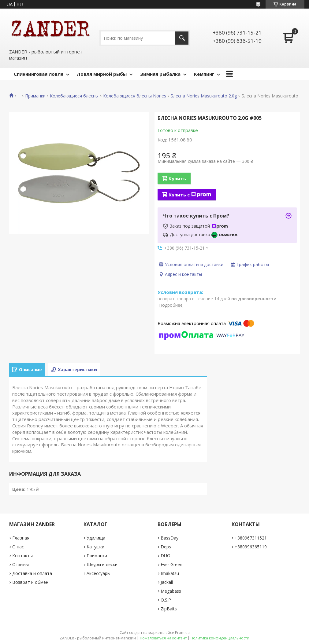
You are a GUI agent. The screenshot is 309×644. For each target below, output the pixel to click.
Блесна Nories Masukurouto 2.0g (204, 96)
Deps (166, 547)
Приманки (35, 96)
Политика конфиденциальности (220, 638)
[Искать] (182, 38)
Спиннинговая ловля (39, 74)
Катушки (95, 547)
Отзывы (20, 564)
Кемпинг (204, 74)
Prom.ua (182, 633)
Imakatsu (170, 573)
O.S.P (166, 600)
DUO (166, 556)
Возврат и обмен (30, 582)
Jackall (167, 582)
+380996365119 (251, 547)
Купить (177, 178)
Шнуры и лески (102, 564)
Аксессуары (99, 573)
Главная (21, 538)
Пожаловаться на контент (163, 638)
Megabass (171, 591)
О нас (18, 547)
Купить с (190, 195)
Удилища (96, 538)
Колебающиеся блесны (74, 96)
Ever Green (171, 564)
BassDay (169, 538)
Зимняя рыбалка (160, 74)
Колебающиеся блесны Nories (135, 96)
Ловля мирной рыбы (102, 74)
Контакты (22, 556)
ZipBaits (169, 609)
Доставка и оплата (32, 573)
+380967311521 (251, 538)
